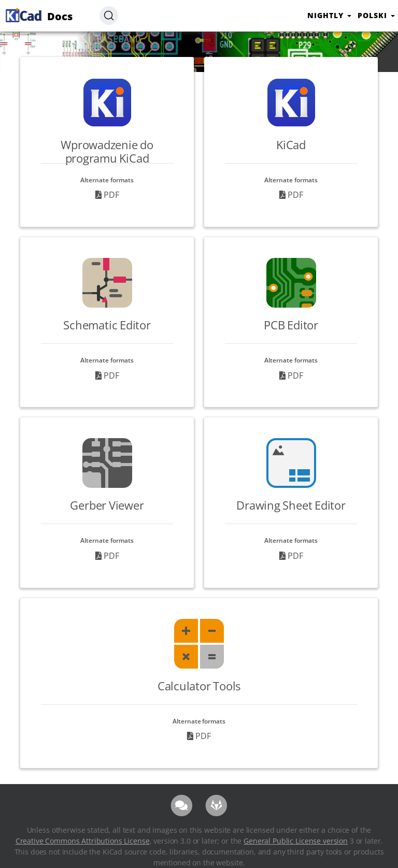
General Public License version (296, 841)
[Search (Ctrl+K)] (109, 16)
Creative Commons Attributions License (83, 841)
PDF (107, 195)
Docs (38, 15)
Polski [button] (376, 15)
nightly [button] (329, 15)
